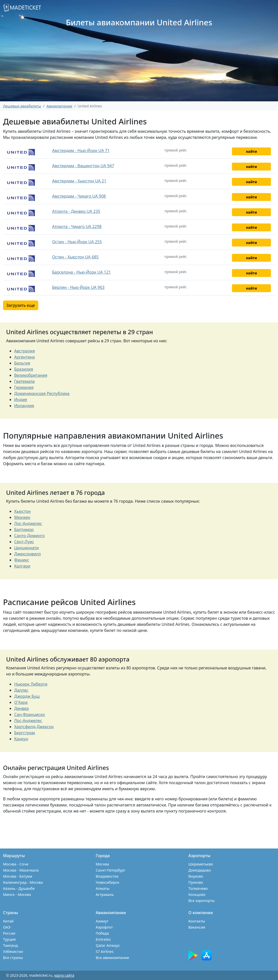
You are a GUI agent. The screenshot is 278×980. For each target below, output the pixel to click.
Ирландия (24, 406)
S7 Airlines (105, 951)
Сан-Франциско (29, 714)
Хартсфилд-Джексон (34, 727)
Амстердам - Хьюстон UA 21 (79, 181)
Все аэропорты (202, 901)
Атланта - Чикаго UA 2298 (77, 227)
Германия (24, 387)
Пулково (196, 882)
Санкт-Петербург (111, 870)
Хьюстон (22, 511)
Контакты (197, 921)
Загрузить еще (21, 305)
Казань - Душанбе (19, 888)
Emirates (103, 939)
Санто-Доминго (29, 536)
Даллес (21, 690)
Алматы (103, 888)
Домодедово (200, 870)
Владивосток (107, 876)
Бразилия (24, 369)
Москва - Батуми (18, 876)
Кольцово (197, 894)
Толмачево (198, 888)
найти (251, 151)
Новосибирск (107, 882)
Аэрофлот (104, 927)
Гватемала (24, 381)
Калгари (22, 566)
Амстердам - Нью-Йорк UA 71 (81, 150)
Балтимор (24, 530)
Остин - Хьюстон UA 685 (75, 257)
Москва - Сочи (16, 864)
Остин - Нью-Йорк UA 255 (77, 242)
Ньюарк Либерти (31, 684)
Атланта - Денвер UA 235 (76, 211)
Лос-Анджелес (28, 523)
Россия (9, 933)
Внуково (196, 876)
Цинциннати (26, 548)
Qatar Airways (108, 945)
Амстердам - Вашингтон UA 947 (83, 166)
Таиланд (10, 945)
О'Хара (21, 702)
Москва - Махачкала (21, 870)
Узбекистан (13, 951)
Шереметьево (201, 864)
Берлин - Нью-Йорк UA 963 (78, 287)
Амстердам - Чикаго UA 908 (79, 196)
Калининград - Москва (23, 882)
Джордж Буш (27, 696)
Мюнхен (22, 517)
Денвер (22, 708)
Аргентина (25, 357)
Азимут (102, 921)
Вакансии (197, 927)
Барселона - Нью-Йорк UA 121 (82, 272)
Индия (21, 400)
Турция (9, 939)
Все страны (13, 958)
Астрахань (105, 894)
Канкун (21, 739)
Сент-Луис (24, 542)
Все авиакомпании (112, 958)
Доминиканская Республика (42, 393)
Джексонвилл (27, 554)
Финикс (22, 560)
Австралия (25, 351)
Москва (102, 864)
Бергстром (25, 733)
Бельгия (22, 363)
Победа (102, 933)
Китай (8, 921)
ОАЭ (7, 927)
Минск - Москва (17, 894)
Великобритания (31, 375)
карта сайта (64, 975)
